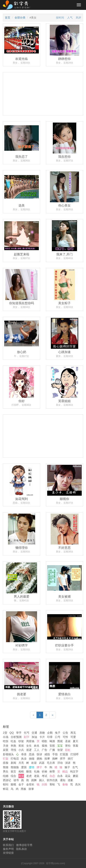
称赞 (52, 771)
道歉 (70, 780)
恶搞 (32, 754)
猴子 (67, 767)
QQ (12, 733)
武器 (42, 763)
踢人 (42, 780)
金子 (21, 784)
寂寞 (6, 750)
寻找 (13, 750)
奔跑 (13, 746)
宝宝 (60, 746)
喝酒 (52, 741)
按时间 (60, 18)
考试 (44, 776)
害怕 (68, 746)
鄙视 (13, 784)
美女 (21, 776)
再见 (73, 733)
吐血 (13, 741)
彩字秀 (18, 5)
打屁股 (64, 754)
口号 (58, 737)
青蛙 (52, 784)
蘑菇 (76, 776)
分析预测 (16, 737)
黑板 (23, 789)
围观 (60, 741)
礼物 (37, 771)
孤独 (44, 746)
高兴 (78, 784)
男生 (6, 771)
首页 (8, 18)
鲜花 (6, 789)
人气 (70, 18)
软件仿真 (52, 780)
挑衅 (55, 759)
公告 (65, 733)
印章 (50, 737)
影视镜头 (8, 754)
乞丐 (27, 733)
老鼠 (37, 776)
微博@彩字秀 (24, 845)
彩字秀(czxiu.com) (56, 863)
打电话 (15, 759)
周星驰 (30, 741)
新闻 (13, 763)
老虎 (29, 776)
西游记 (7, 780)
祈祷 (44, 771)
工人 (37, 750)
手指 (55, 754)
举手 (19, 733)
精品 (65, 771)
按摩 (47, 759)
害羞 (76, 746)
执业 (24, 759)
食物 (65, 784)
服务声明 (8, 849)
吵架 (21, 741)
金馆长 (30, 784)
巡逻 (29, 750)
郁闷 (6, 784)
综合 (13, 776)
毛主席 (51, 763)
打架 (6, 759)
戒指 (47, 754)
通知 (63, 780)
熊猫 (6, 767)
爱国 (24, 767)
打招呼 (75, 754)
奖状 (21, 746)
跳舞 (34, 780)
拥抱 (39, 759)
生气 (75, 767)
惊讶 (39, 754)
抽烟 (32, 759)
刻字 (27, 737)
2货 (5, 733)
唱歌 (44, 741)
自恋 (52, 776)
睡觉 (29, 771)
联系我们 (8, 845)
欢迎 (34, 763)
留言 (13, 771)
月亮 (21, 763)
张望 (60, 750)
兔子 (58, 733)
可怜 (65, 737)
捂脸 (6, 763)
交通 (34, 733)
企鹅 (50, 733)
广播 (52, 750)
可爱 (73, 737)
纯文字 (74, 771)
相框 (21, 771)
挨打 (70, 759)
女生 (29, 746)
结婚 (6, 776)
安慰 (52, 746)
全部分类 (20, 18)
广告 (44, 750)
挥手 (63, 759)
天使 (6, 746)
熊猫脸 (15, 767)
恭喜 (24, 754)
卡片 (42, 737)
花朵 (68, 776)
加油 (34, 737)
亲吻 (42, 733)
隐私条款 (22, 849)
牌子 (39, 767)
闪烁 (44, 784)
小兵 (21, 750)
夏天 (76, 741)
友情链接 (8, 853)
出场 (6, 737)
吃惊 (6, 741)
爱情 (32, 767)
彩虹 (68, 750)
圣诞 (68, 741)
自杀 (60, 776)
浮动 (60, 763)
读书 (16, 780)
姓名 (37, 746)
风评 (78, 18)
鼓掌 (31, 789)
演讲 (68, 763)
